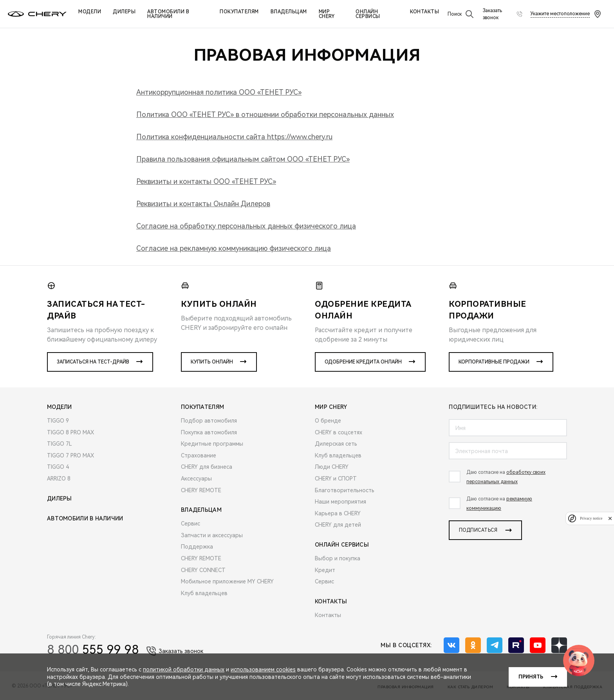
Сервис (191, 524)
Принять (531, 677)
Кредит (325, 570)
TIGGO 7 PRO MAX (70, 455)
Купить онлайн (212, 362)
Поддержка (197, 547)
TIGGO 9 (58, 421)
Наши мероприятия (340, 502)
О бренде (328, 421)
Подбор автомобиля (209, 421)
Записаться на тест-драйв (93, 362)
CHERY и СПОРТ (336, 479)
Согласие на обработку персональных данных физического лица (246, 226)
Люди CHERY (332, 467)
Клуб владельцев (204, 593)
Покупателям (239, 12)
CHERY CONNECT (203, 570)
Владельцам (289, 12)
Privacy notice (591, 518)
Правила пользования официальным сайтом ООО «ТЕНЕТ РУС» (243, 159)
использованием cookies (263, 669)
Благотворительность (345, 490)
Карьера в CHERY (338, 513)
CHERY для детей (338, 525)
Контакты (424, 12)
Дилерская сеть (336, 444)
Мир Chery (327, 14)
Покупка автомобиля (209, 432)
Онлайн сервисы (368, 14)
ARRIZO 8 (59, 479)
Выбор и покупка (338, 558)
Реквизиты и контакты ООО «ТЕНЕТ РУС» (206, 181)
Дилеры (124, 12)
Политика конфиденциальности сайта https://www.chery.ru (234, 137)
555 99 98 (93, 650)
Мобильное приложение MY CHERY (227, 581)
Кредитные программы (212, 444)
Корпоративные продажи (494, 362)
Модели (90, 12)
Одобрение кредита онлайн (363, 362)
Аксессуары (196, 479)
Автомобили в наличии (168, 14)
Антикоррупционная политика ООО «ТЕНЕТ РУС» (219, 92)
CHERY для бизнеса (207, 467)
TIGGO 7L (60, 444)
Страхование (199, 455)
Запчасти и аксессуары (212, 535)
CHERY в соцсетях (339, 432)
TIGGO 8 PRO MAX (70, 432)
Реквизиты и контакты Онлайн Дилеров (203, 204)
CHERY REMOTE (201, 490)
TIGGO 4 (58, 467)
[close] (610, 518)
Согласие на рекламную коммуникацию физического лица (234, 248)
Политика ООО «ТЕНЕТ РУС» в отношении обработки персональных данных (265, 114)
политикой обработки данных (184, 669)
